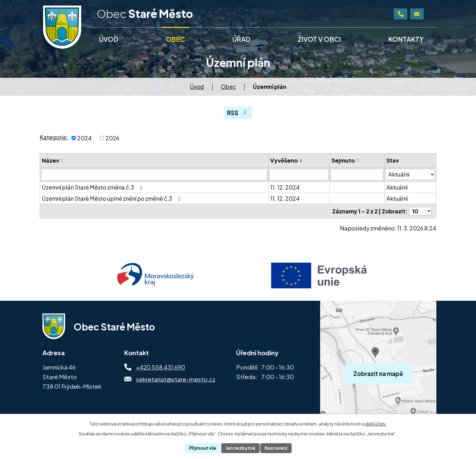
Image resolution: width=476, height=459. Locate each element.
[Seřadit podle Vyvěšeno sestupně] (301, 161)
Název (51, 160)
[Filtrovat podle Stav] (410, 174)
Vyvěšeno (284, 160)
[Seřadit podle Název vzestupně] (63, 159)
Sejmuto (343, 160)
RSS (238, 113)
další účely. (376, 424)
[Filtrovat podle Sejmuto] (357, 175)
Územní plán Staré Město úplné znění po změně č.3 (112, 198)
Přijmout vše (203, 448)
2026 (112, 138)
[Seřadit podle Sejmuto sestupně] (358, 161)
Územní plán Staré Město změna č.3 (93, 187)
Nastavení (276, 448)
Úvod (197, 87)
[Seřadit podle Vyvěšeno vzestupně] (301, 159)
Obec (228, 87)
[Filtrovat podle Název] (154, 175)
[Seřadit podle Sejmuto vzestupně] (358, 159)
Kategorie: (54, 137)
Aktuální (397, 187)
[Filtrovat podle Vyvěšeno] (299, 175)
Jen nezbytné (240, 448)
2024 (84, 138)
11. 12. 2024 (285, 187)
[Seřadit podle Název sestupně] (63, 161)
